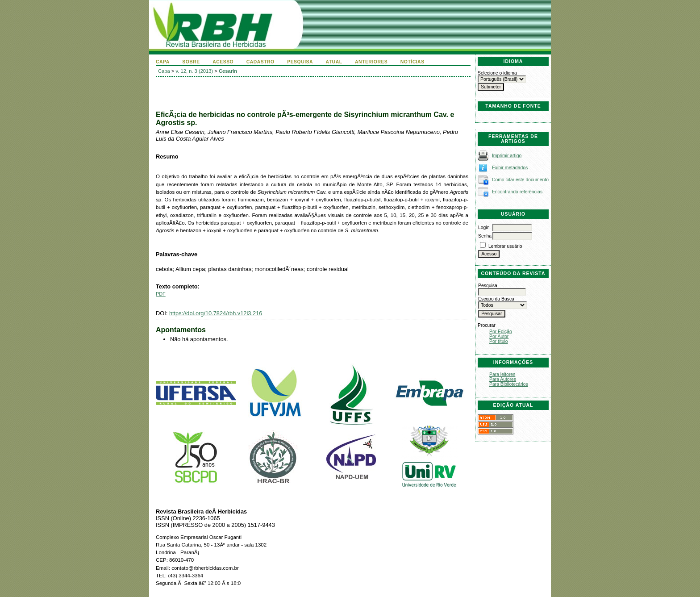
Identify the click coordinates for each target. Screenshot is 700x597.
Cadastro (260, 62)
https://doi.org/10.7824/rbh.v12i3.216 (216, 313)
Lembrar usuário (505, 246)
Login (484, 228)
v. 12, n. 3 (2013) (195, 71)
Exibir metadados (510, 168)
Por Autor (499, 336)
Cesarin (228, 71)
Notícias (412, 62)
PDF (161, 294)
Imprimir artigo (507, 156)
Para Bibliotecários (509, 384)
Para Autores (503, 379)
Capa (163, 62)
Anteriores (371, 62)
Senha (485, 236)
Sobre (191, 62)
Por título (499, 341)
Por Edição (501, 332)
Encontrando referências (517, 192)
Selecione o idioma (497, 73)
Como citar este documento (520, 180)
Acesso (223, 62)
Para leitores (502, 374)
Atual (334, 62)
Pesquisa (300, 62)
